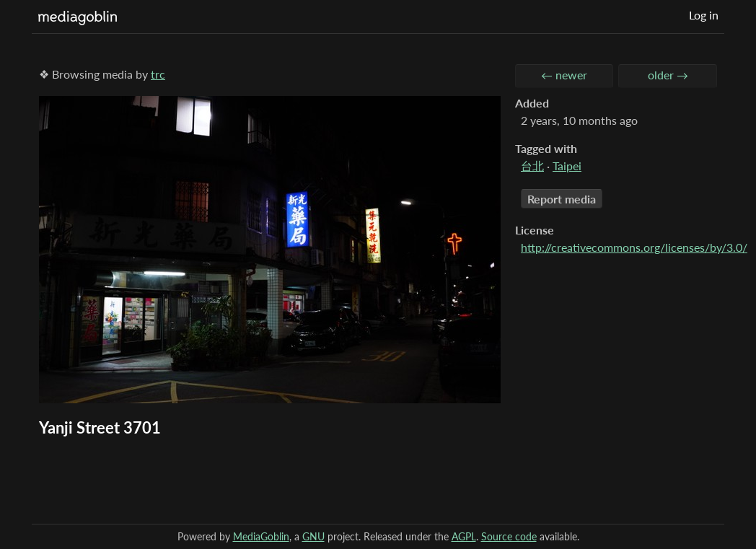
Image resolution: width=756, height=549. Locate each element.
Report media (562, 199)
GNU (313, 536)
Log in (704, 15)
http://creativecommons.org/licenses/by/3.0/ (634, 247)
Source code (509, 536)
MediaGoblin (261, 536)
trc (158, 74)
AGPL (464, 536)
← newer (564, 75)
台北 (532, 166)
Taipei (567, 166)
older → (668, 75)
